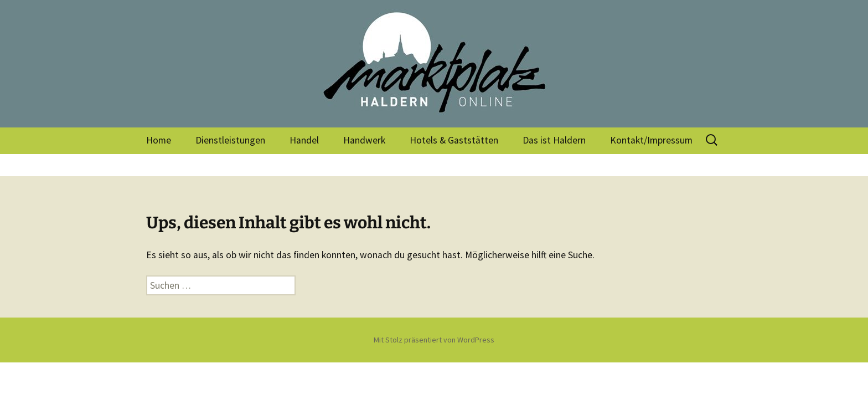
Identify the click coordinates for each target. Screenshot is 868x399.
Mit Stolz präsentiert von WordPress (434, 340)
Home (159, 140)
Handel (304, 140)
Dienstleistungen (230, 140)
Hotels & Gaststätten (454, 140)
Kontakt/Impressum (651, 140)
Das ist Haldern (554, 140)
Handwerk (364, 140)
